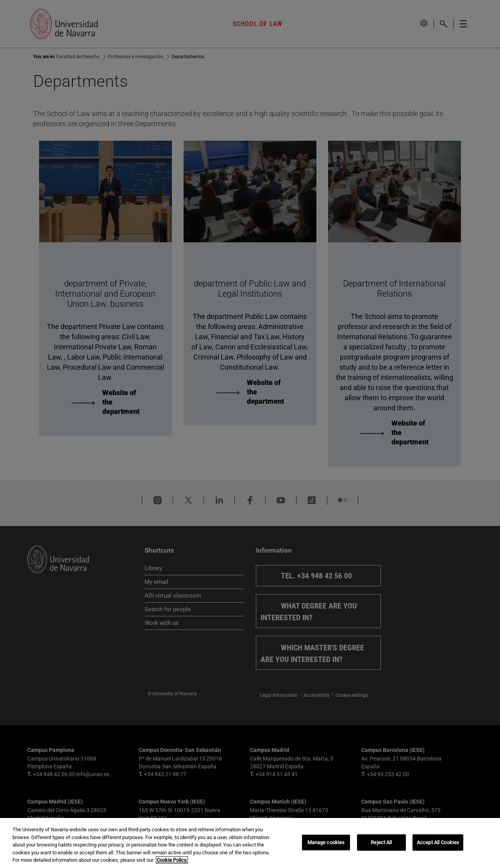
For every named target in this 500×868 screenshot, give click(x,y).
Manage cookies (326, 842)
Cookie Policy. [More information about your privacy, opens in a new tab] (172, 860)
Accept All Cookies (438, 842)
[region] (250, 843)
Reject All (381, 842)
